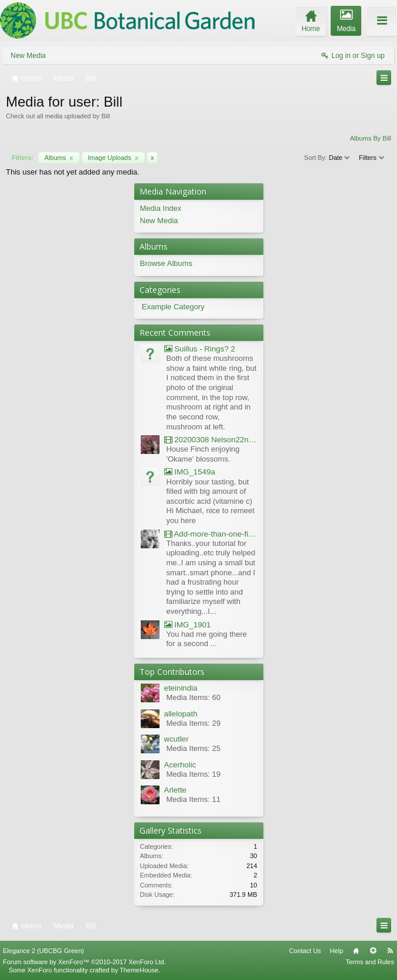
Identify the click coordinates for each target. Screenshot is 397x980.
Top (373, 951)
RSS (390, 951)
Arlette (176, 790)
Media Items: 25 (194, 748)
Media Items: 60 (194, 697)
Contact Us (305, 951)
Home (356, 951)
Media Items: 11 (194, 799)
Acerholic (180, 765)
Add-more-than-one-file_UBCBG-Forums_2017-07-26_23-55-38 (211, 534)
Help (336, 951)
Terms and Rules (370, 962)
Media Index (161, 208)
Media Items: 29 (194, 723)
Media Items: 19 (194, 774)
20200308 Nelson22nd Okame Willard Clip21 (211, 440)
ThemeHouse (139, 970)
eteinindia (181, 688)
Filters (372, 158)
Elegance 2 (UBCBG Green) (43, 951)
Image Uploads (113, 158)
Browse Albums (167, 263)
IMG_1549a (190, 472)
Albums (59, 158)
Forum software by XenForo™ (84, 962)
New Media (28, 56)
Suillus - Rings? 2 (200, 349)
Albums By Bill (371, 138)
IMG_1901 (188, 625)
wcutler (177, 739)
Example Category (173, 307)
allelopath (181, 714)
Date (340, 158)
